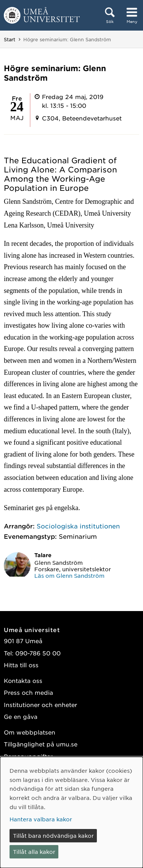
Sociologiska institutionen (78, 526)
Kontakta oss (23, 680)
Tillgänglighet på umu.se (41, 744)
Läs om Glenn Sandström (69, 575)
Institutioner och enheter (40, 705)
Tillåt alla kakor (34, 852)
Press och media (28, 692)
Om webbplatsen (30, 732)
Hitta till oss (21, 665)
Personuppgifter (28, 756)
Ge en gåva (21, 716)
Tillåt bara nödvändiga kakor (53, 835)
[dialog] (71, 812)
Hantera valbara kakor (41, 819)
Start (10, 39)
